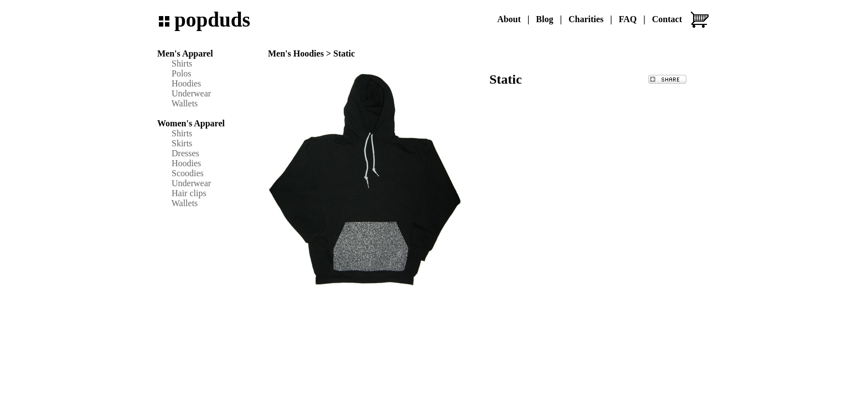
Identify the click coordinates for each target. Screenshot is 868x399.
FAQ (628, 19)
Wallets (185, 103)
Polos (182, 73)
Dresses (185, 153)
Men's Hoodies (296, 53)
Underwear (191, 93)
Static (344, 53)
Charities (586, 19)
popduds (212, 20)
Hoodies (186, 83)
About (509, 19)
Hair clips (189, 193)
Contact (667, 19)
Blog (544, 19)
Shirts (182, 63)
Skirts (182, 143)
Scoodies (188, 173)
